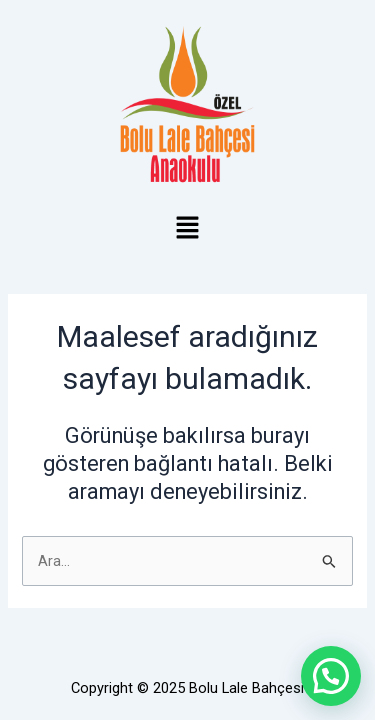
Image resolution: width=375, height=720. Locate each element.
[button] (187, 230)
